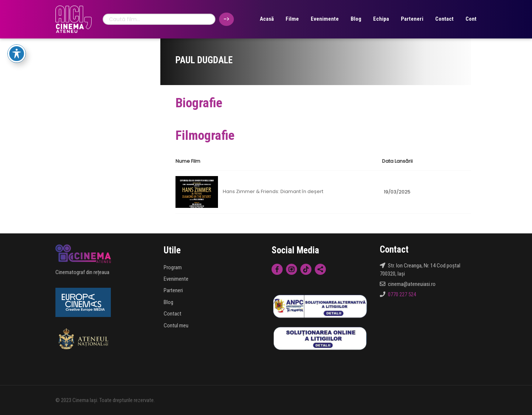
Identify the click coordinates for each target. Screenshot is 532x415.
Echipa (381, 19)
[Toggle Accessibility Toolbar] (17, 54)
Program (173, 267)
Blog (356, 19)
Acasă (267, 19)
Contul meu (176, 325)
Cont (471, 19)
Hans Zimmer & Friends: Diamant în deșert (273, 192)
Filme (292, 19)
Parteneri (412, 19)
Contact (444, 19)
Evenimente (325, 19)
